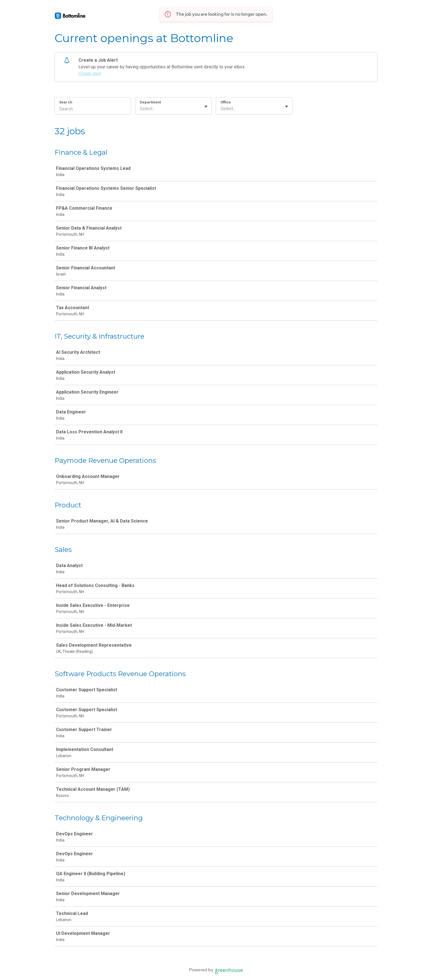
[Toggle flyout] (206, 107)
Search (66, 102)
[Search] (93, 110)
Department (150, 102)
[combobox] (140, 109)
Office (226, 102)
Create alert (90, 74)
